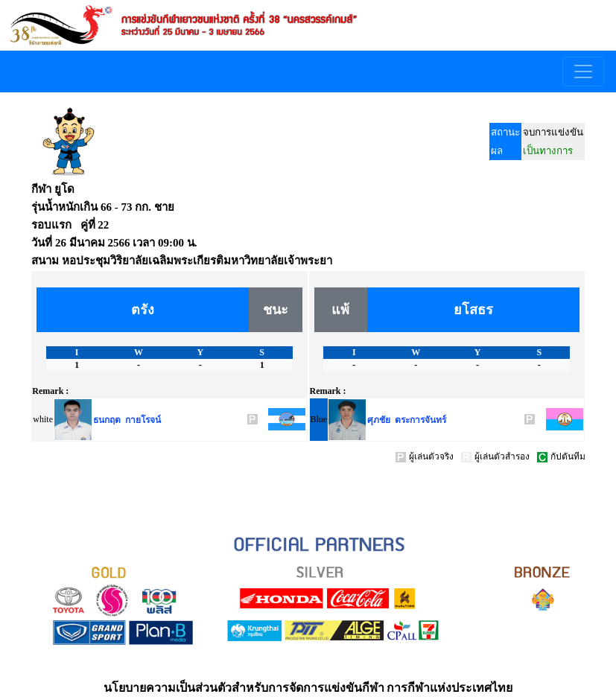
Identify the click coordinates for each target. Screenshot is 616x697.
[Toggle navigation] (583, 71)
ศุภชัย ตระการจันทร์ (407, 420)
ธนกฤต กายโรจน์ (127, 420)
